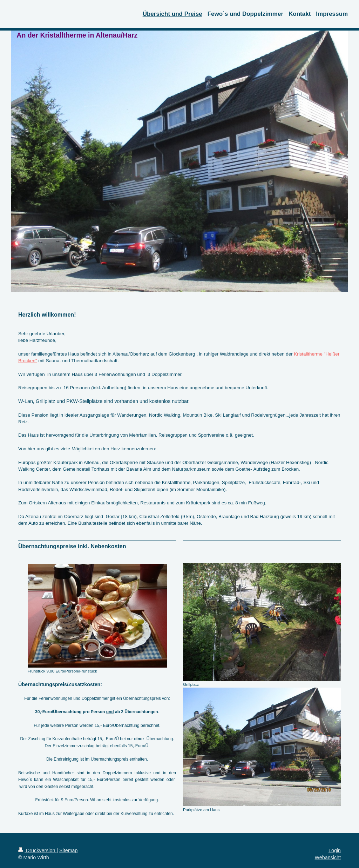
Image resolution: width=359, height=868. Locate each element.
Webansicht (328, 857)
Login (335, 850)
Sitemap (68, 850)
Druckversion (37, 850)
